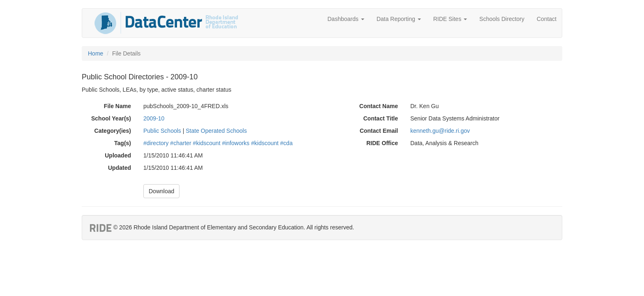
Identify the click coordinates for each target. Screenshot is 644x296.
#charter (181, 143)
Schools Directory (502, 19)
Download (161, 191)
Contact (547, 19)
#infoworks (236, 143)
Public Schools (162, 131)
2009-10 (154, 118)
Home (95, 53)
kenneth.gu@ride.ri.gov (440, 131)
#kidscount (207, 143)
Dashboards (346, 19)
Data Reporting (399, 19)
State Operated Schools (216, 131)
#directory (156, 143)
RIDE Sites (450, 19)
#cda (286, 143)
